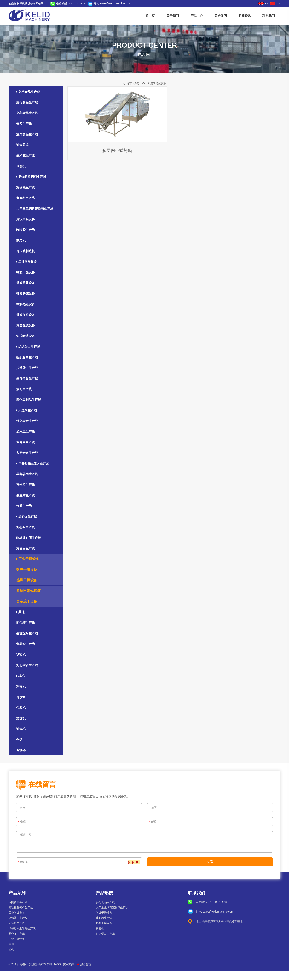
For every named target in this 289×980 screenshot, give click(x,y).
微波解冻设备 (26, 303)
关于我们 (172, 16)
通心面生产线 (27, 526)
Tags (58, 974)
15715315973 (218, 911)
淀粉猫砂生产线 (28, 675)
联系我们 (268, 16)
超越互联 (85, 974)
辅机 (21, 685)
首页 (129, 93)
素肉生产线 (25, 399)
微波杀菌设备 (26, 292)
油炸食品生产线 (28, 144)
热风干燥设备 (27, 590)
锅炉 (20, 749)
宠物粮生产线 (26, 197)
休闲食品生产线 (29, 101)
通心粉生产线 (26, 537)
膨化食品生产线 (28, 112)
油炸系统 (23, 154)
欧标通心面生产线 (29, 547)
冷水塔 (22, 707)
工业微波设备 (27, 271)
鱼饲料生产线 (26, 207)
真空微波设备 (26, 335)
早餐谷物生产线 (28, 484)
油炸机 (22, 738)
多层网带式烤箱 (157, 93)
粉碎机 (22, 696)
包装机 (22, 717)
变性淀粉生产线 (28, 643)
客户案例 (220, 16)
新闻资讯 (244, 16)
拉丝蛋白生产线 (28, 377)
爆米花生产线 (26, 165)
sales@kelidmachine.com (116, 3)
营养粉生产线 (26, 653)
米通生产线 (25, 515)
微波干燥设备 (26, 282)
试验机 (22, 664)
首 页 (150, 16)
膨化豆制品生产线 (29, 409)
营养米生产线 (26, 452)
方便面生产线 (26, 558)
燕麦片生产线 (26, 505)
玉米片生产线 (26, 494)
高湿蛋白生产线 (28, 388)
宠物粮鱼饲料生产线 (32, 186)
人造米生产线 (27, 420)
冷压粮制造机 (26, 261)
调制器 (22, 760)
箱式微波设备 (26, 345)
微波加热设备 (26, 324)
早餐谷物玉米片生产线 (34, 473)
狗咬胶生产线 (26, 239)
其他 (21, 622)
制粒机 (22, 250)
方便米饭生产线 (28, 462)
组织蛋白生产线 (29, 356)
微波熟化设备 (26, 314)
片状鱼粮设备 (26, 229)
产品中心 (196, 16)
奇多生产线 (25, 133)
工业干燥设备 (29, 568)
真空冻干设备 (27, 611)
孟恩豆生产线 (26, 441)
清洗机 (22, 728)
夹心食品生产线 (28, 122)
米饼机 (22, 176)
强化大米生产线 (28, 430)
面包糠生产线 (26, 632)
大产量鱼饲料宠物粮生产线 (36, 218)
